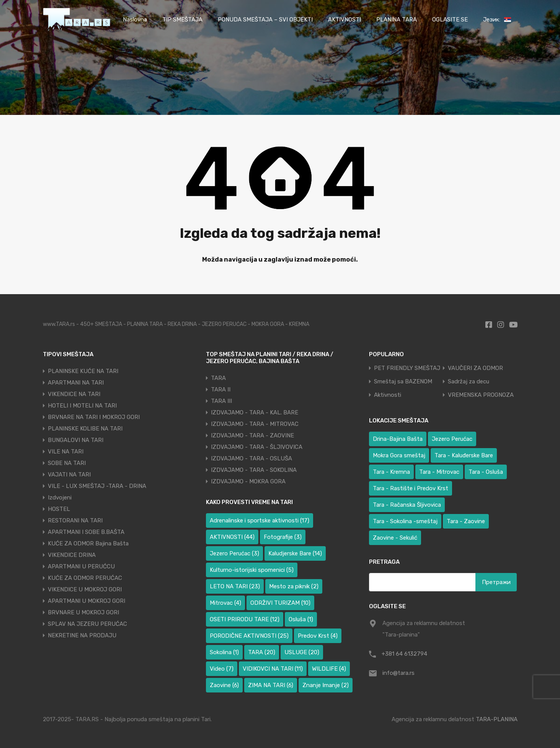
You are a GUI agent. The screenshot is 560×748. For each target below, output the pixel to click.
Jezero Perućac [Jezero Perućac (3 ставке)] (234, 553)
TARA (218, 378)
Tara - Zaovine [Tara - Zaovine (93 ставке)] (466, 521)
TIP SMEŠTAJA (182, 20)
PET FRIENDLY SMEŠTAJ (407, 368)
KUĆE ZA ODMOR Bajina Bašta (88, 543)
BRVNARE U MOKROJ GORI (83, 612)
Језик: (497, 20)
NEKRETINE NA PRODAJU (82, 635)
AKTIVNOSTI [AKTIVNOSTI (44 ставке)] (232, 537)
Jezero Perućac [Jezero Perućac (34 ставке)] (452, 439)
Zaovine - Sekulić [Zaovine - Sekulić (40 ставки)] (395, 538)
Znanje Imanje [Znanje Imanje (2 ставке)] (326, 685)
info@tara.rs (398, 673)
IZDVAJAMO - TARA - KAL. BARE (255, 412)
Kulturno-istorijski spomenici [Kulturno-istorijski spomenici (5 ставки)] (252, 570)
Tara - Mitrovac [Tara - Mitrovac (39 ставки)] (439, 472)
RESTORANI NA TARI (75, 520)
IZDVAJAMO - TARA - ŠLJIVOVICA (257, 447)
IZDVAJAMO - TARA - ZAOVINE (252, 435)
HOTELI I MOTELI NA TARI (82, 406)
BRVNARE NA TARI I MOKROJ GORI (94, 417)
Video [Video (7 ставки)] (222, 669)
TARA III (221, 401)
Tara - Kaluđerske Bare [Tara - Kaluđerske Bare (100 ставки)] (464, 455)
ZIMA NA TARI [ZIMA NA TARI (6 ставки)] (271, 685)
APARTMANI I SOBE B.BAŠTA (86, 532)
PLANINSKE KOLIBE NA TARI (85, 429)
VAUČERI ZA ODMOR (475, 368)
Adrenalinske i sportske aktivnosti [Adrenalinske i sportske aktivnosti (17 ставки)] (260, 520)
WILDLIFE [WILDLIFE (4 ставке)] (329, 669)
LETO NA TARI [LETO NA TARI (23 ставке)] (235, 586)
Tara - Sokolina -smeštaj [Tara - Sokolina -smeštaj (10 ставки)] (405, 521)
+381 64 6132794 (404, 654)
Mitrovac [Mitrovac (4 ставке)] (225, 603)
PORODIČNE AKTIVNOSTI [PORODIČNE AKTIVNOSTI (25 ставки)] (249, 636)
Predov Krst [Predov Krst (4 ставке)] (318, 636)
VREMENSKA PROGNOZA (481, 395)
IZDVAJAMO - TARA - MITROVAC (255, 424)
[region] (100, 692)
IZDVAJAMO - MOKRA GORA (248, 481)
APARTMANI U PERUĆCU (81, 566)
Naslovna (135, 20)
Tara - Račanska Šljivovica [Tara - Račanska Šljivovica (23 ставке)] (407, 505)
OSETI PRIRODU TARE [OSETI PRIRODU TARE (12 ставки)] (245, 619)
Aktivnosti (388, 395)
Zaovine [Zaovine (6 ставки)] (224, 685)
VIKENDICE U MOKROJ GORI (85, 589)
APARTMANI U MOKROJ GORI (87, 601)
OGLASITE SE (450, 20)
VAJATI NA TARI (69, 475)
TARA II (221, 390)
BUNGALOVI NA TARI (76, 440)
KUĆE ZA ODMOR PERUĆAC (85, 578)
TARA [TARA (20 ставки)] (262, 652)
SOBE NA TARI (67, 463)
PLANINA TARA (397, 20)
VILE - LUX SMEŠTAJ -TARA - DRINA (97, 486)
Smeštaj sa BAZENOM (403, 382)
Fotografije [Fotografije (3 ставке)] (283, 537)
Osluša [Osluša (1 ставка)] (301, 619)
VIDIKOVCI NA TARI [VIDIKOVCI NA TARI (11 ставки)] (273, 669)
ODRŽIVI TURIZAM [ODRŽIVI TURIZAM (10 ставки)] (280, 603)
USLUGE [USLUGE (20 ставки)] (302, 652)
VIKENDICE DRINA (72, 555)
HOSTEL (59, 509)
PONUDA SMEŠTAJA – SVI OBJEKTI (265, 20)
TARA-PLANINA (497, 719)
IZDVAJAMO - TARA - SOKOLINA (254, 470)
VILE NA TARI (66, 452)
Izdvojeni (60, 498)
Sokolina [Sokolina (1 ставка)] (224, 652)
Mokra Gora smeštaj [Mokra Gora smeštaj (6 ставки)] (399, 455)
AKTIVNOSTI (344, 20)
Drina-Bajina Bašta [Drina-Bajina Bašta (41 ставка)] (398, 439)
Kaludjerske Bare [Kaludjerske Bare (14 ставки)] (295, 553)
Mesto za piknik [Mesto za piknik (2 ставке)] (294, 586)
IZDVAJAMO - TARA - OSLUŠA (251, 458)
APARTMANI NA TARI (76, 383)
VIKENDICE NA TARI (74, 394)
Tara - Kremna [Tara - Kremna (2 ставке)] (391, 472)
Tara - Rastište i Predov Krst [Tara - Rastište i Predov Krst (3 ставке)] (411, 488)
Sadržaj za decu (469, 382)
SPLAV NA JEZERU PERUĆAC (87, 624)
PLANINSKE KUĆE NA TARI (83, 371)
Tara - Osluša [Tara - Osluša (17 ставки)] (486, 472)
